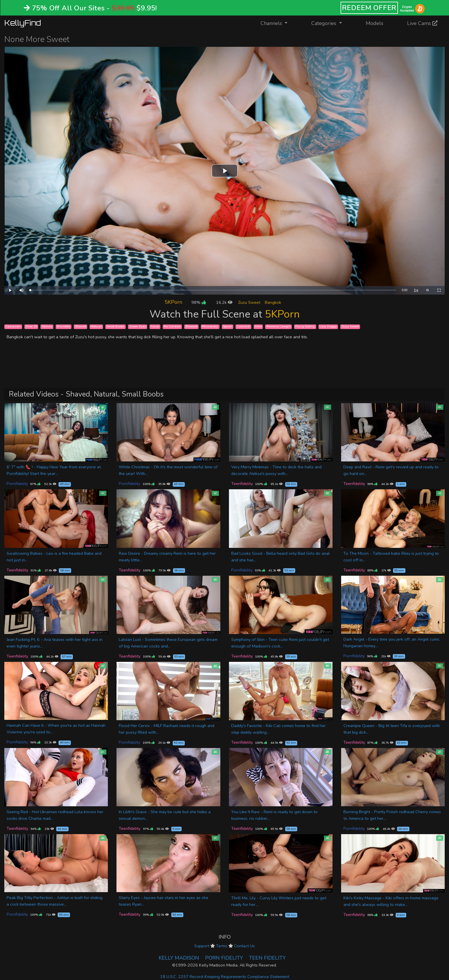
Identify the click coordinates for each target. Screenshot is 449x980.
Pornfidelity (17, 484)
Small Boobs (115, 327)
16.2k (224, 302)
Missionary (210, 327)
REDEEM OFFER (369, 8)
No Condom (172, 327)
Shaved (80, 327)
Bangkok (273, 302)
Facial (155, 327)
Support (202, 946)
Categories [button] (324, 23)
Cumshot (243, 327)
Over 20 (31, 327)
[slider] (213, 290)
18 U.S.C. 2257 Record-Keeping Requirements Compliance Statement (225, 977)
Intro (258, 327)
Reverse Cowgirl (279, 327)
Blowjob (192, 327)
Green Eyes (138, 327)
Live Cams (422, 23)
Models (375, 23)
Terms (222, 946)
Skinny (47, 327)
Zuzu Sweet (249, 302)
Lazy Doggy (328, 327)
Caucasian (13, 327)
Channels (278, 23)
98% (199, 302)
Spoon (228, 327)
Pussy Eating (305, 327)
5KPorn (173, 302)
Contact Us (244, 946)
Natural (96, 327)
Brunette (63, 327)
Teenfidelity (242, 484)
